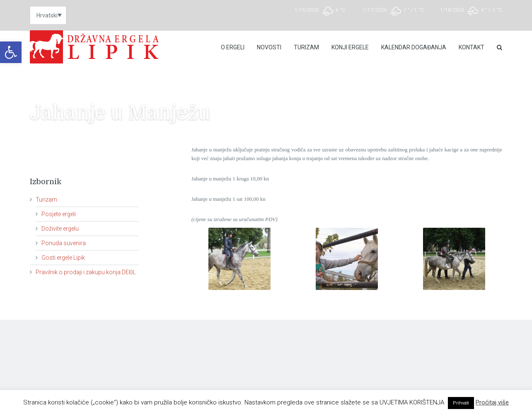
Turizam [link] (306, 47)
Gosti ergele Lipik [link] (63, 258)
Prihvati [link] (461, 403)
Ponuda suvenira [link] (64, 243)
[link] (11, 52)
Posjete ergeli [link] (59, 214)
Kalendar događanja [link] (414, 47)
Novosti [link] (269, 47)
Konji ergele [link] (350, 47)
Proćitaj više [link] (492, 402)
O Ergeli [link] (233, 47)
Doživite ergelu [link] (60, 229)
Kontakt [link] (472, 47)
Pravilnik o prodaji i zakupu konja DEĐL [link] (86, 272)
